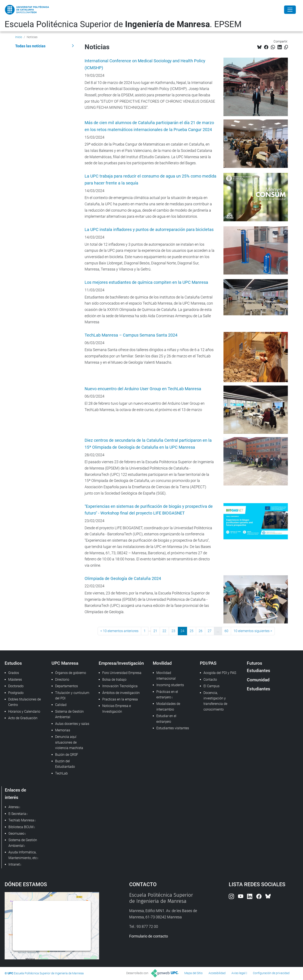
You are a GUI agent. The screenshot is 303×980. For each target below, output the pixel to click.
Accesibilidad (217, 973)
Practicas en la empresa (120, 699)
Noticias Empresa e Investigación (117, 709)
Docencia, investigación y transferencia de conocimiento (215, 701)
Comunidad (258, 680)
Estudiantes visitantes (173, 728)
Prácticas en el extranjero (167, 694)
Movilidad (162, 663)
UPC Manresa (65, 663)
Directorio (62, 680)
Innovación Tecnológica (120, 686)
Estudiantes (258, 689)
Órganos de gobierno (71, 673)
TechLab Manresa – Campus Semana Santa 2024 (131, 335)
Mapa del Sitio (193, 973)
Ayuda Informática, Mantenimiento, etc (23, 855)
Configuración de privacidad (271, 973)
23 (173, 631)
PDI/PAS (208, 663)
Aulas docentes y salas (72, 724)
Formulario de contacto (149, 936)
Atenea (14, 807)
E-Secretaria (17, 814)
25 (191, 631)
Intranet (14, 864)
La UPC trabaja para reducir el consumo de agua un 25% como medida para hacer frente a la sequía (150, 180)
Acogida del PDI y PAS (220, 673)
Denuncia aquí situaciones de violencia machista (69, 742)
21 (155, 631)
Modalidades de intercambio (168, 706)
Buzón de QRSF (67, 755)
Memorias (63, 730)
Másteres (15, 680)
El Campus (211, 686)
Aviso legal (238, 973)
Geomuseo (16, 833)
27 (210, 631)
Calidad (61, 705)
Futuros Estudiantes (258, 667)
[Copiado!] (286, 47)
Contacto (210, 680)
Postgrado (16, 693)
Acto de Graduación (23, 718)
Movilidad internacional (166, 676)
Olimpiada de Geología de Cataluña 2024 (123, 579)
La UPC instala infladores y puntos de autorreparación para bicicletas (149, 230)
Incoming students (170, 685)
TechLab (61, 773)
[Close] (290, 10)
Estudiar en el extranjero (166, 719)
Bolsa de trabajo (114, 680)
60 (226, 631)
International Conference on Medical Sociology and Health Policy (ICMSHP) (145, 64)
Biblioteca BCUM (21, 827)
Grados (14, 673)
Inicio (19, 37)
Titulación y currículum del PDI (72, 696)
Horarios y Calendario (24, 711)
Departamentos (66, 686)
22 (164, 631)
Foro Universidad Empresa (122, 673)
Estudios (13, 663)
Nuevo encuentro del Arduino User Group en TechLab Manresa (143, 389)
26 (201, 631)
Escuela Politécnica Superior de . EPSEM (123, 24)
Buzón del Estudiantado (65, 764)
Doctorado (16, 686)
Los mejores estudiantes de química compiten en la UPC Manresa (146, 282)
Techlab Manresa (21, 820)
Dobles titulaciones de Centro (25, 702)
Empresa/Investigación (121, 663)
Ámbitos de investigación (121, 693)
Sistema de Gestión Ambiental (69, 714)
